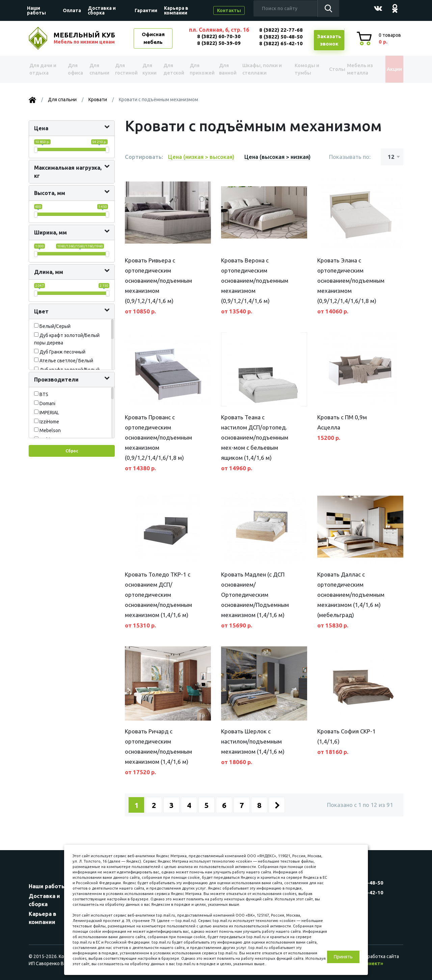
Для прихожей (202, 69)
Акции (390, 69)
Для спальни (98, 69)
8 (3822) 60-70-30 (219, 36)
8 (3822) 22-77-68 (281, 30)
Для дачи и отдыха (45, 69)
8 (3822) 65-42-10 (281, 43)
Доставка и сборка (102, 10)
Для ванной (229, 69)
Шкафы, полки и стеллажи (263, 69)
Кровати (98, 100)
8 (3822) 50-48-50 (281, 37)
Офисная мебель (153, 38)
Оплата (72, 10)
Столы (330, 69)
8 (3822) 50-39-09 (219, 43)
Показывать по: (350, 157)
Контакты (229, 10)
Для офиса (75, 69)
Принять (343, 957)
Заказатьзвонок (329, 40)
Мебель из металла (356, 69)
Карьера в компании (176, 10)
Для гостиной (125, 69)
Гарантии (146, 10)
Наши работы (36, 10)
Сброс (72, 451)
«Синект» (372, 963)
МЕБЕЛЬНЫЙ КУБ (85, 38)
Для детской (173, 69)
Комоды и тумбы (302, 69)
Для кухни (150, 69)
